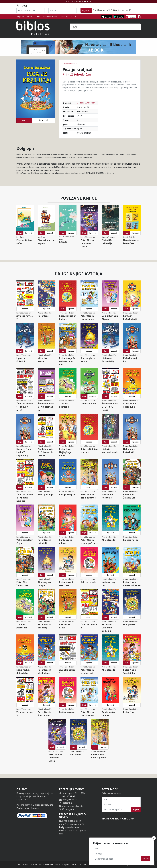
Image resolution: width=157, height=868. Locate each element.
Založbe (29, 17)
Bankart (35, 808)
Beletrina (49, 864)
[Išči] (105, 27)
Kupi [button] (24, 120)
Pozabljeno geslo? (101, 10)
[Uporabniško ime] (30, 11)
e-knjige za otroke (70, 64)
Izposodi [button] (43, 120)
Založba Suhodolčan (86, 103)
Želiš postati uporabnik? (121, 10)
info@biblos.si (69, 800)
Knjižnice (21, 17)
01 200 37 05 (69, 796)
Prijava (136, 809)
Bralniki (37, 17)
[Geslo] (62, 11)
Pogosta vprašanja (49, 17)
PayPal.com (22, 808)
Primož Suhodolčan (77, 74)
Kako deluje (63, 17)
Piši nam (73, 17)
